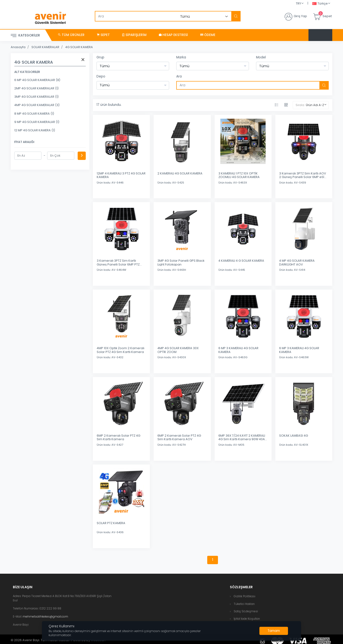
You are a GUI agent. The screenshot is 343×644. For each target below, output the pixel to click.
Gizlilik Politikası (245, 596)
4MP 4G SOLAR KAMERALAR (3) (37, 105)
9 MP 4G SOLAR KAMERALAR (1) (37, 122)
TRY (298, 3)
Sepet (103, 35)
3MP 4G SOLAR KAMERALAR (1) (36, 97)
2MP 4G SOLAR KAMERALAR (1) (36, 88)
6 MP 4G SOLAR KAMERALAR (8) (37, 80)
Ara (179, 76)
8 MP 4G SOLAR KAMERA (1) (34, 114)
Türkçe (320, 4)
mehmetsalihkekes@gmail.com (45, 616)
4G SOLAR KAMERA (79, 47)
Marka (181, 57)
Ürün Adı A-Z (315, 105)
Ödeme (208, 35)
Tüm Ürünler (71, 35)
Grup (100, 57)
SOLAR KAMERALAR (45, 47)
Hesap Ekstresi (173, 35)
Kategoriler (25, 36)
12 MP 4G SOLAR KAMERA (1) (35, 130)
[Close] (274, 631)
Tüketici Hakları (244, 604)
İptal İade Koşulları (247, 619)
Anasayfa (18, 47)
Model (261, 57)
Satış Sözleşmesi (246, 611)
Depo (101, 76)
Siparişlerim (134, 35)
